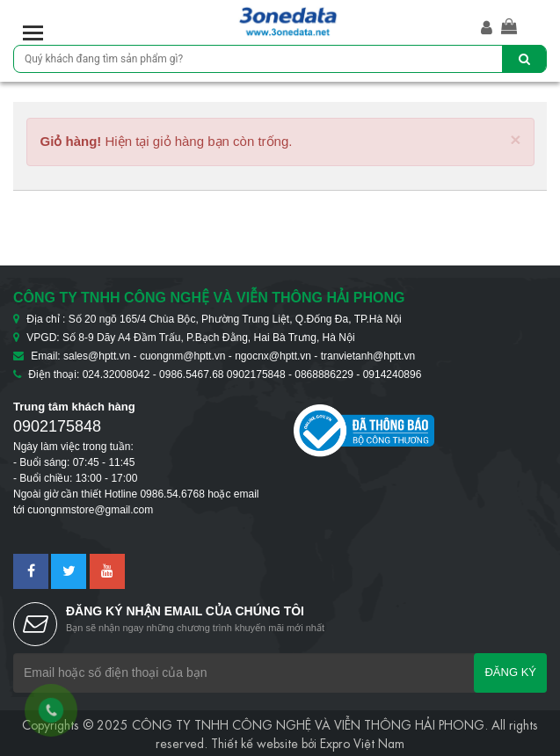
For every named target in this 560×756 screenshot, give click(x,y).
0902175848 (57, 426)
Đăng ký (510, 672)
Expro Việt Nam (362, 742)
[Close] (515, 139)
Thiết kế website (255, 742)
